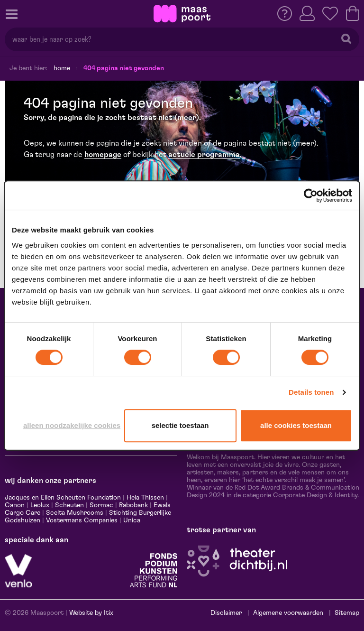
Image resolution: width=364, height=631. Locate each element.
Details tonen (311, 392)
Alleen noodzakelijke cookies (72, 425)
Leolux (40, 505)
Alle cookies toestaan (296, 425)
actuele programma (204, 155)
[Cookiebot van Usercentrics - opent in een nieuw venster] (311, 195)
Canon (15, 505)
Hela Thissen (145, 498)
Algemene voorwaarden (288, 613)
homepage (103, 155)
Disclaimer (226, 613)
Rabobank (133, 505)
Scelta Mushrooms (74, 513)
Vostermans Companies (82, 520)
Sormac (101, 505)
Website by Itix (91, 613)
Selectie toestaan (180, 425)
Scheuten (69, 505)
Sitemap (347, 613)
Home (62, 68)
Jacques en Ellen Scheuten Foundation (63, 498)
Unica (132, 520)
